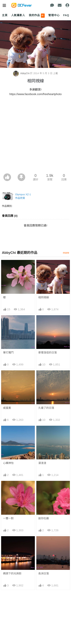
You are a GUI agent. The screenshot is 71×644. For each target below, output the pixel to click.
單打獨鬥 (8, 353)
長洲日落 (44, 573)
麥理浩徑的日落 (48, 353)
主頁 (5, 15)
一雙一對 (8, 518)
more (66, 253)
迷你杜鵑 (44, 518)
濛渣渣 (42, 463)
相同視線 (44, 297)
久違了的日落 (46, 408)
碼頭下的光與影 (12, 573)
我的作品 (37, 16)
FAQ (66, 15)
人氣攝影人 (18, 15)
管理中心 (54, 15)
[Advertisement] (35, 136)
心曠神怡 (8, 463)
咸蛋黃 (7, 408)
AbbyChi (22, 73)
